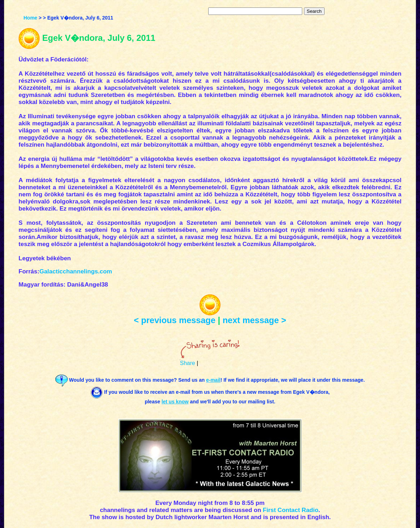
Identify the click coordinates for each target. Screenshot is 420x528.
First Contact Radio (291, 510)
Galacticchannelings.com (76, 271)
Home (30, 18)
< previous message (175, 320)
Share (187, 363)
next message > (254, 320)
